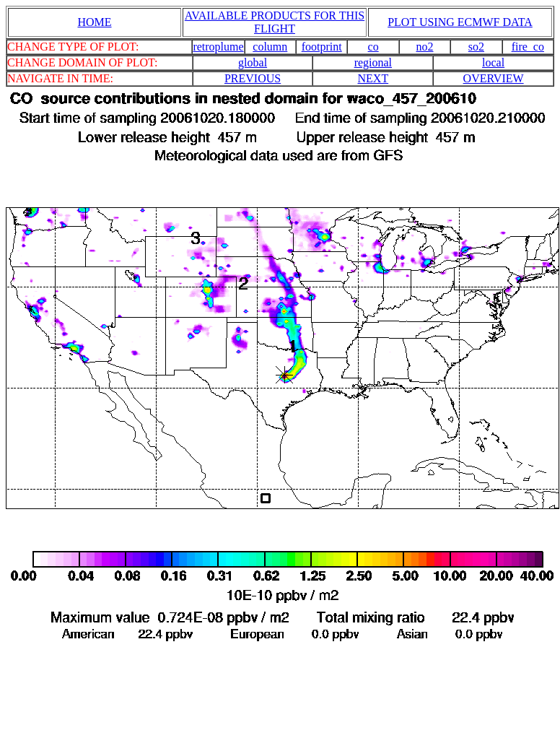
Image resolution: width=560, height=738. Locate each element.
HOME (94, 22)
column (270, 47)
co (373, 47)
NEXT (373, 78)
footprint (322, 47)
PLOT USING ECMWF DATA (460, 22)
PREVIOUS (253, 78)
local (493, 62)
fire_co (528, 47)
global (253, 62)
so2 (476, 47)
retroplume (218, 47)
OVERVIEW (494, 78)
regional (373, 62)
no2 (425, 47)
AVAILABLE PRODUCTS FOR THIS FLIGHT (275, 22)
